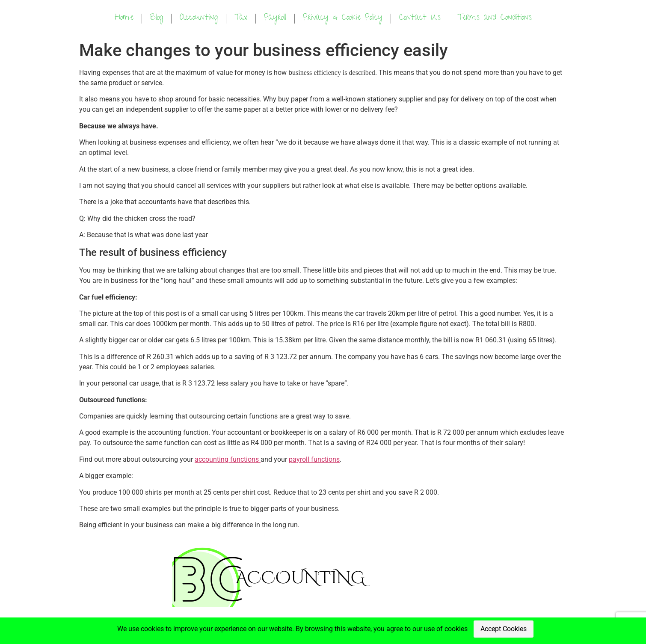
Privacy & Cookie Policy (343, 18)
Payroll (275, 18)
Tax (241, 18)
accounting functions (228, 459)
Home (124, 18)
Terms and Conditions (495, 18)
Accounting (199, 18)
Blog (157, 18)
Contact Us (420, 18)
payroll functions (314, 459)
